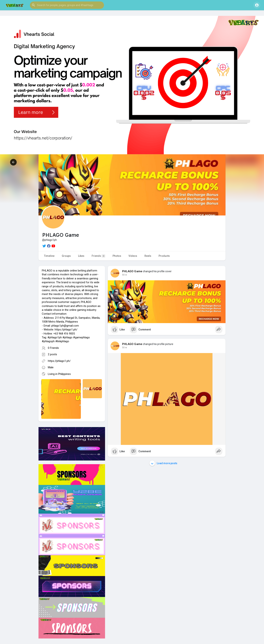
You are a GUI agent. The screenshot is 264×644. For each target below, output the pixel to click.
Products (164, 256)
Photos (117, 256)
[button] (67, 5)
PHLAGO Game (132, 271)
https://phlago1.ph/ (59, 361)
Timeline (49, 256)
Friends (98, 256)
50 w (124, 275)
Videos (133, 256)
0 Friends (53, 348)
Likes (81, 256)
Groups (66, 256)
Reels (148, 256)
